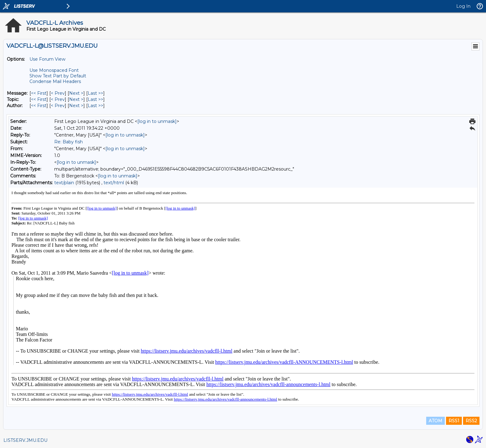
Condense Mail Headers (55, 81)
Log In (463, 6)
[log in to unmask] (157, 121)
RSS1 (454, 421)
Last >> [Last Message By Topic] (95, 99)
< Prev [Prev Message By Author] (58, 106)
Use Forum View (47, 59)
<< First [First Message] (39, 93)
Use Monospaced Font (54, 70)
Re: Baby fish (68, 142)
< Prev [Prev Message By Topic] (58, 99)
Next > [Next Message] (76, 93)
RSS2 (471, 421)
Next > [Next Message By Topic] (76, 99)
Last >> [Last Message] (95, 93)
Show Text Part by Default (58, 76)
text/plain (64, 183)
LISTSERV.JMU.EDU (25, 440)
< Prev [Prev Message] (58, 93)
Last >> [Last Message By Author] (95, 106)
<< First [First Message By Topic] (39, 99)
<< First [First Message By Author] (39, 106)
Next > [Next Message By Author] (76, 106)
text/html (114, 183)
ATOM (435, 421)
